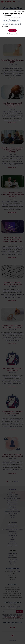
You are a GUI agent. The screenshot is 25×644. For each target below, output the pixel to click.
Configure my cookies (12, 34)
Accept (13, 30)
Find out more (5, 26)
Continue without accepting (17, 11)
